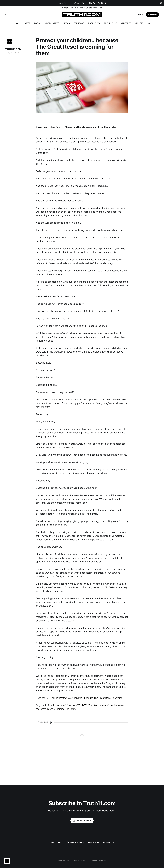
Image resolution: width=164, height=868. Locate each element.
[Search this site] (6, 15)
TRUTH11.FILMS (111, 23)
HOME (17, 23)
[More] (149, 23)
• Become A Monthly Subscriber (101, 842)
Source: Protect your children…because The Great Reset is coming (86, 698)
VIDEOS (66, 23)
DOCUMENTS (94, 23)
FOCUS (37, 23)
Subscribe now (82, 821)
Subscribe (152, 15)
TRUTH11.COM (13, 49)
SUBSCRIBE (126, 23)
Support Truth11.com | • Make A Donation (67, 842)
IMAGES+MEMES (52, 23)
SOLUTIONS (79, 23)
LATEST (27, 23)
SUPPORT (139, 23)
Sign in (140, 14)
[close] (161, 3)
